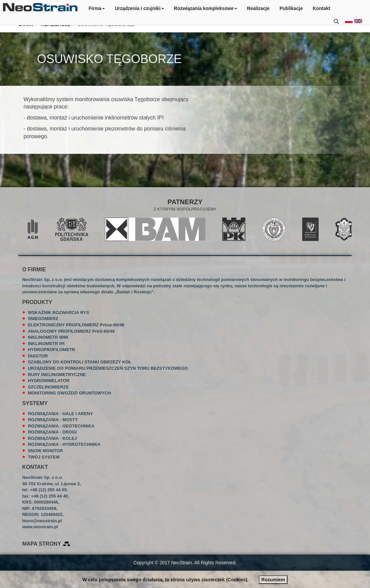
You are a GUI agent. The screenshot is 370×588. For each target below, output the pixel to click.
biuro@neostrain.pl (42, 521)
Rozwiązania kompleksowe (206, 8)
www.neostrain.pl (40, 527)
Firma (97, 8)
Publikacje (291, 8)
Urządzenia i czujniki (139, 8)
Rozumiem (273, 580)
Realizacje (258, 8)
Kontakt (322, 8)
